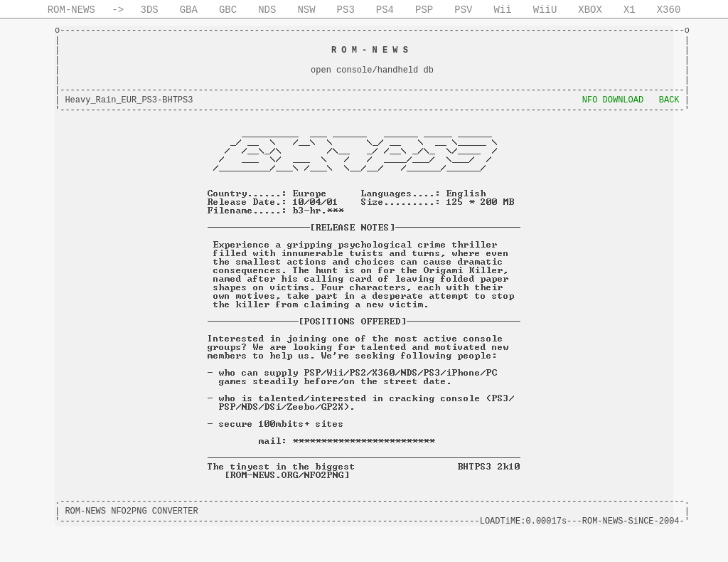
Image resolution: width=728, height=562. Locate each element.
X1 (630, 10)
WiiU (545, 10)
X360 (669, 10)
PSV (463, 10)
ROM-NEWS (71, 10)
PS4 (385, 10)
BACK (669, 100)
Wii (502, 10)
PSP (424, 10)
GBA (189, 10)
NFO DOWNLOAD (613, 100)
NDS (267, 10)
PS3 (346, 10)
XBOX (590, 10)
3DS (150, 10)
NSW (306, 10)
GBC (228, 10)
